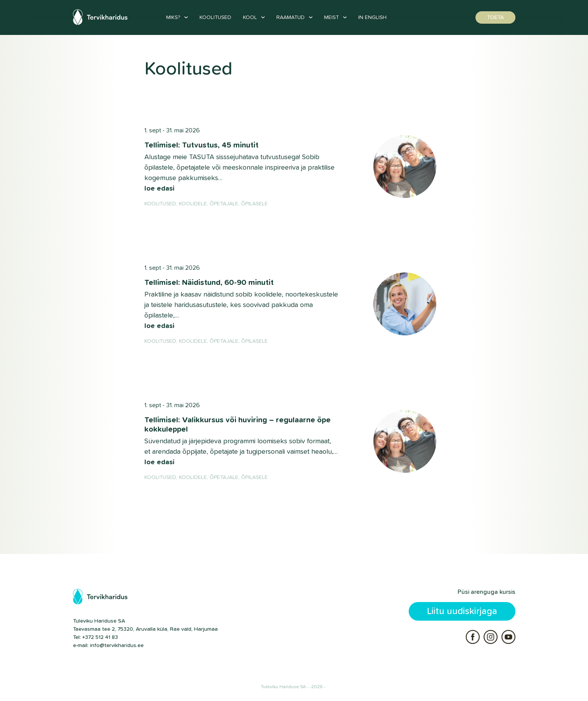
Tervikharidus (101, 17)
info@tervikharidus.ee (117, 645)
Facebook (473, 637)
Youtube (508, 637)
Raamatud (291, 17)
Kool (250, 17)
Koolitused (215, 17)
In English (372, 17)
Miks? (173, 17)
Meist (331, 17)
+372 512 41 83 (100, 637)
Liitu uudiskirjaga (462, 611)
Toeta (495, 17)
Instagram (491, 637)
